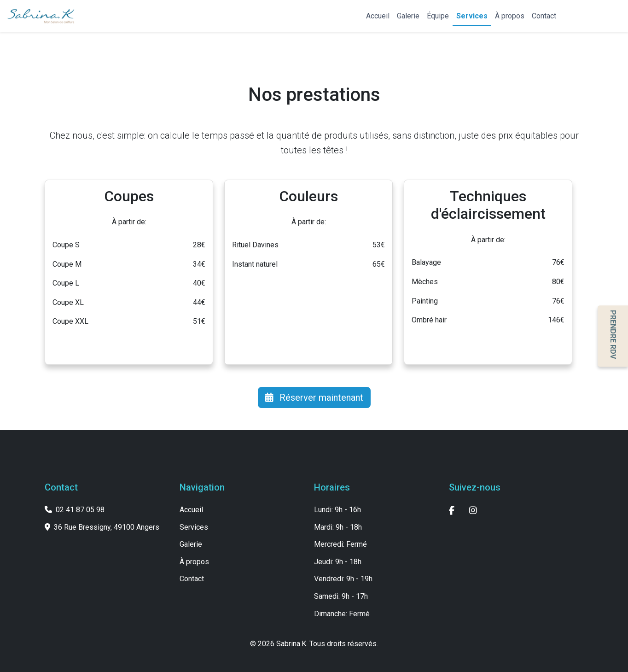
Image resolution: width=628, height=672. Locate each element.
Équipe (438, 16)
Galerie (408, 16)
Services (472, 16)
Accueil (378, 16)
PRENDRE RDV (613, 334)
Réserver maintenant (314, 397)
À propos (510, 16)
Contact (544, 16)
